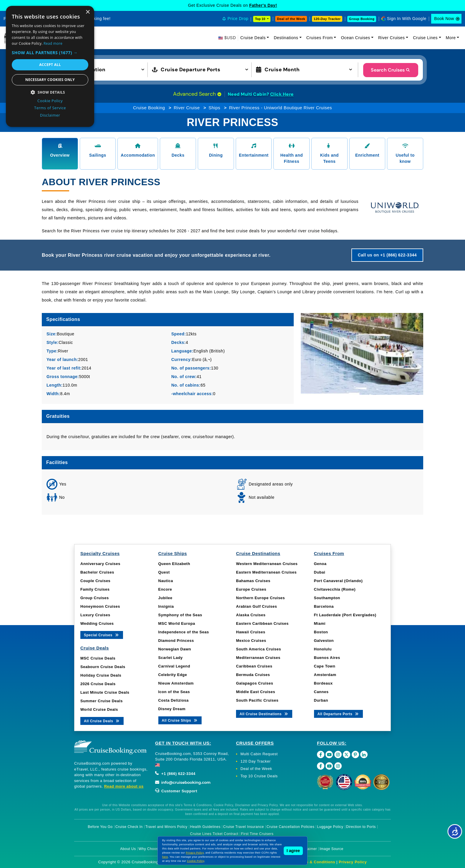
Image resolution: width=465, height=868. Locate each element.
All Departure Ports (339, 714)
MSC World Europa (177, 623)
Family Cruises (95, 589)
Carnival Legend (174, 666)
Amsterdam (325, 675)
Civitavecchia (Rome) (335, 589)
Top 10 (260, 19)
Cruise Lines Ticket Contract (214, 834)
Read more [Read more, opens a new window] (53, 43)
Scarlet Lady (171, 658)
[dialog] (50, 66)
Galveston (324, 641)
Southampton (327, 598)
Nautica (166, 581)
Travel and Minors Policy (166, 827)
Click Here (282, 94)
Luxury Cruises (95, 615)
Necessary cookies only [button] (50, 80)
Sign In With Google (407, 19)
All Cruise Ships (180, 720)
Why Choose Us (152, 849)
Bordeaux (323, 683)
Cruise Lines (425, 38)
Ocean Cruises (355, 38)
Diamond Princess (176, 641)
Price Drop (238, 19)
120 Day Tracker (256, 761)
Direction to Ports (361, 827)
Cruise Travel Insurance (243, 827)
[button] (98, 69)
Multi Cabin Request (259, 754)
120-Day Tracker (327, 19)
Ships (214, 108)
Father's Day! (263, 5)
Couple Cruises (95, 581)
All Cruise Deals (102, 721)
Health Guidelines (205, 827)
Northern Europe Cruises (260, 598)
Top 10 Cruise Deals (259, 776)
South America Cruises (259, 649)
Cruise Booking (149, 108)
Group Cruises (95, 598)
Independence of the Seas (184, 632)
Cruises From (320, 38)
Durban (321, 700)
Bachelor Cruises (97, 572)
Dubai (320, 572)
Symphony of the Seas (180, 615)
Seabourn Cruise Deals (103, 667)
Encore (165, 589)
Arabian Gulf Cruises (256, 606)
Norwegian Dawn (175, 649)
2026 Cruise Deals (98, 684)
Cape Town (325, 666)
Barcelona (324, 606)
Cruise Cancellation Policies (291, 827)
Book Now (444, 19)
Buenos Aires (327, 658)
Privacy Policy (353, 862)
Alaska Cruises (251, 615)
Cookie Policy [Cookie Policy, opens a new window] (50, 101)
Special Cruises (102, 635)
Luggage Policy (330, 827)
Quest (164, 572)
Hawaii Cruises (251, 632)
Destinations (286, 38)
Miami (320, 623)
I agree (293, 851)
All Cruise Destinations (264, 714)
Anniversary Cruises (100, 564)
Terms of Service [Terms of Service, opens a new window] (50, 108)
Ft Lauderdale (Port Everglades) (345, 615)
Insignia (166, 606)
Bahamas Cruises (253, 581)
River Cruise (187, 108)
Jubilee (165, 598)
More (451, 38)
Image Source (332, 849)
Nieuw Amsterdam (176, 683)
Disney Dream (172, 709)
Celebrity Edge (173, 675)
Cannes (321, 692)
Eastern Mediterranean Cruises (266, 572)
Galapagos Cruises (255, 683)
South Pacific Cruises (257, 700)
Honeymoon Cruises (100, 606)
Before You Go (100, 827)
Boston (321, 632)
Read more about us (124, 786)
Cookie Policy (196, 861)
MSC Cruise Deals (98, 658)
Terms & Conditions (316, 862)
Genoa (320, 564)
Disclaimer (308, 849)
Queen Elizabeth (174, 564)
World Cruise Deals (99, 709)
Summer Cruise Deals (102, 701)
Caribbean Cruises (254, 666)
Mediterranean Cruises (258, 658)
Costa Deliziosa (174, 700)
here (165, 857)
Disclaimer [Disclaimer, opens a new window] (50, 115)
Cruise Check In (129, 827)
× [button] (88, 12)
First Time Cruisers (257, 834)
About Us (128, 849)
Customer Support (176, 791)
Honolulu (323, 649)
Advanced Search (197, 94)
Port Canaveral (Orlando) (338, 581)
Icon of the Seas (174, 692)
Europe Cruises (251, 589)
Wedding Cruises (97, 623)
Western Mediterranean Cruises (267, 564)
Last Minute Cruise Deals (105, 692)
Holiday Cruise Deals (101, 675)
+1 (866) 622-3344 (175, 774)
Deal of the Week (291, 19)
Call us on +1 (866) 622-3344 (387, 255)
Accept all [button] (50, 65)
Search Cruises (391, 70)
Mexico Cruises (251, 641)
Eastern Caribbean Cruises (262, 623)
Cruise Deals (253, 38)
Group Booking (362, 19)
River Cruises (392, 38)
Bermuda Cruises (253, 675)
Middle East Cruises (256, 692)
